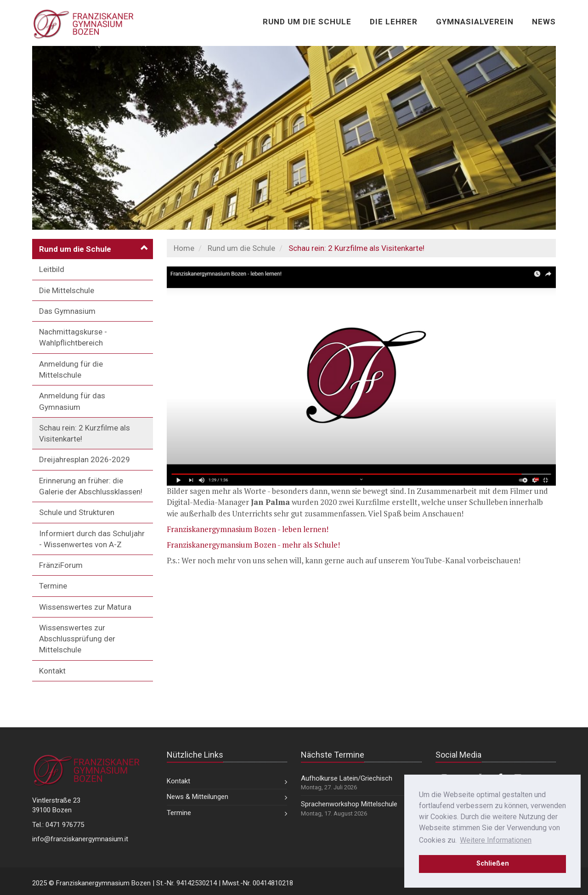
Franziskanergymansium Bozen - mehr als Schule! (253, 545)
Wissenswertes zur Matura (85, 607)
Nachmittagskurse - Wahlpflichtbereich (73, 337)
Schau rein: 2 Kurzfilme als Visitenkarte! (85, 433)
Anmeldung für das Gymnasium (72, 401)
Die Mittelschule (67, 290)
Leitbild (52, 269)
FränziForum (61, 565)
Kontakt (52, 671)
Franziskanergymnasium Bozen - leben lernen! (248, 529)
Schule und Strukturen (77, 512)
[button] (93, 249)
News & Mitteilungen (198, 797)
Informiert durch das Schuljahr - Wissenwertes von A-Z (92, 539)
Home (184, 248)
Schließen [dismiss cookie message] (493, 864)
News (544, 22)
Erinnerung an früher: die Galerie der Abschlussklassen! (91, 486)
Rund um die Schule (307, 22)
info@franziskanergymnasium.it (80, 839)
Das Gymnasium (67, 311)
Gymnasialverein (475, 22)
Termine (53, 586)
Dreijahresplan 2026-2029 (85, 459)
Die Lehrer (394, 22)
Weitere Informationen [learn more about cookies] (496, 840)
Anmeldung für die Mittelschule (71, 369)
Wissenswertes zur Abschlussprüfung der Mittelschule (77, 639)
